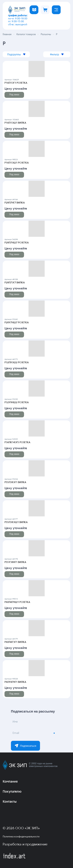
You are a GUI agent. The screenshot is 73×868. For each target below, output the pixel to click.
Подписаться (25, 746)
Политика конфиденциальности (21, 837)
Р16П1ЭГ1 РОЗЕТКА (16, 83)
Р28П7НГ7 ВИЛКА (15, 203)
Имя (15, 722)
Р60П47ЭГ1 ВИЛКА (15, 642)
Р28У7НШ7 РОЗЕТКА (17, 323)
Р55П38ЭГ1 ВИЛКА (15, 482)
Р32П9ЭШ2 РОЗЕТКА (17, 363)
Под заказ (14, 95)
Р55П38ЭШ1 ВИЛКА (16, 522)
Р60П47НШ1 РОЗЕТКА (17, 602)
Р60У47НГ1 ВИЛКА (15, 682)
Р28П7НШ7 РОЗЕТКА (17, 243)
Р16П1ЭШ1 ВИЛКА (15, 123)
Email (16, 733)
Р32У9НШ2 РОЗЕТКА (17, 402)
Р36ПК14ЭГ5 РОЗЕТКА (17, 442)
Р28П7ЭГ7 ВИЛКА (15, 283)
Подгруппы (16, 54)
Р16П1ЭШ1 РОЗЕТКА (17, 163)
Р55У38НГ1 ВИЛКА (15, 562)
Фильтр (57, 54)
